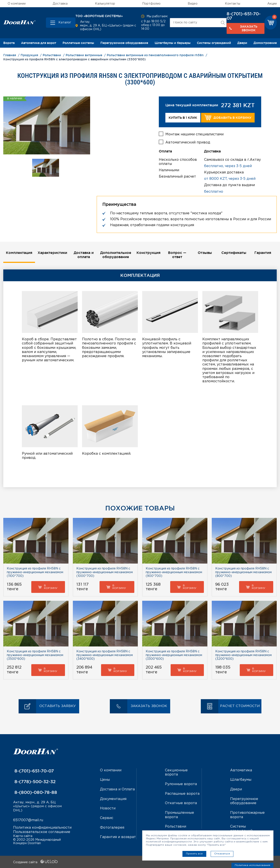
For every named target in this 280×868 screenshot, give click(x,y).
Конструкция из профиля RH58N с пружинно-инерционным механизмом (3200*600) (243, 655)
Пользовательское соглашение (42, 832)
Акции (272, 4)
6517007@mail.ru (28, 820)
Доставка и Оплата (117, 789)
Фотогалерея (112, 827)
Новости (108, 808)
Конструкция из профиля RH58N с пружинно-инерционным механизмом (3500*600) (35, 655)
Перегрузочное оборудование (124, 43)
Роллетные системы (78, 43)
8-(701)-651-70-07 (244, 16)
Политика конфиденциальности (42, 828)
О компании (17, 4)
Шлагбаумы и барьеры (173, 43)
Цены (105, 780)
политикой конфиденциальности (169, 842)
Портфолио (151, 4)
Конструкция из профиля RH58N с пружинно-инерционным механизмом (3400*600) (105, 655)
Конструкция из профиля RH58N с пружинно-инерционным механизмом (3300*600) (174, 655)
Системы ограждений (214, 43)
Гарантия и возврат (118, 836)
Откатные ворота (181, 803)
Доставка (60, 4)
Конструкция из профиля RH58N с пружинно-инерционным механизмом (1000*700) (105, 572)
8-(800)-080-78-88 (35, 792)
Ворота (9, 43)
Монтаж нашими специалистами (194, 134)
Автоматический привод (188, 142)
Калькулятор (105, 4)
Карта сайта (23, 836)
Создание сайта (35, 862)
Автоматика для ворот (39, 43)
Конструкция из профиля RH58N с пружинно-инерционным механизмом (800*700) (243, 572)
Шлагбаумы (241, 780)
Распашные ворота (182, 793)
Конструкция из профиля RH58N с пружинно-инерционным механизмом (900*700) (174, 572)
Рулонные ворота (181, 784)
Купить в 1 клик (183, 118)
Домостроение (265, 43)
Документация (113, 798)
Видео (193, 4)
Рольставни (176, 826)
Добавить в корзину (228, 118)
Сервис (107, 817)
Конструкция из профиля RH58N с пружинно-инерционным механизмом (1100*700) (35, 572)
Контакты (233, 4)
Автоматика (241, 770)
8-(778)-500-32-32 (34, 781)
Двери (242, 43)
